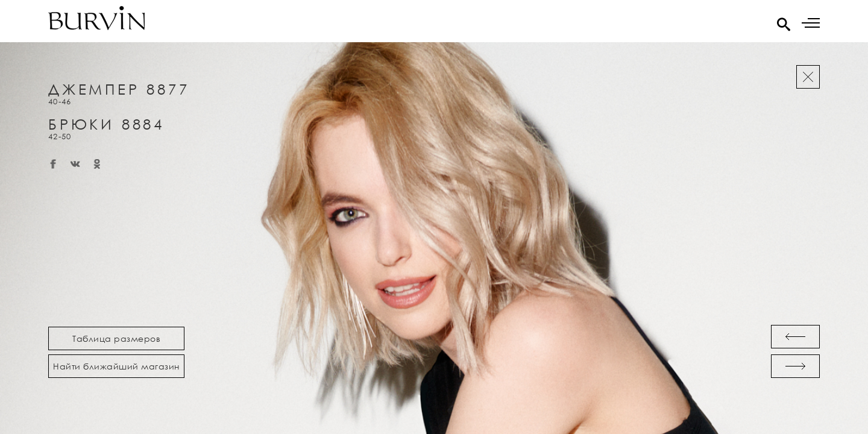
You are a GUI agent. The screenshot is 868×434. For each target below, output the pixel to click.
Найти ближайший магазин (116, 366)
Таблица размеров (116, 338)
